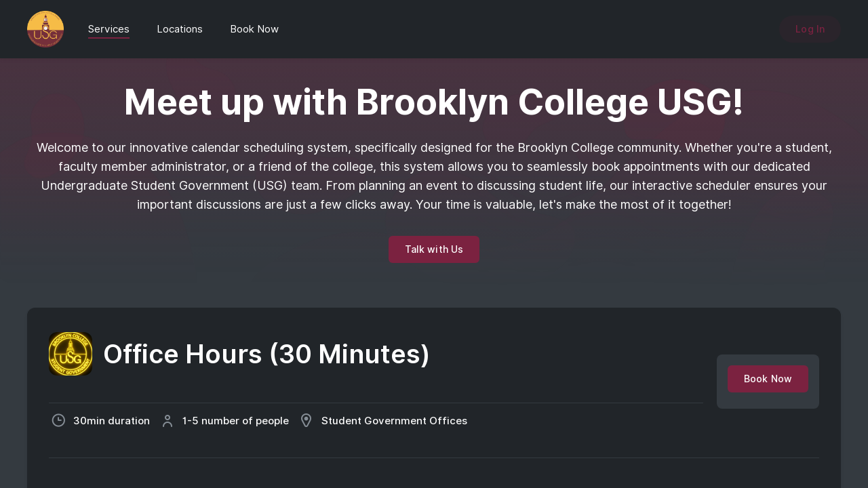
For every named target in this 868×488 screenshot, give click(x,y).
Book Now (254, 29)
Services (109, 29)
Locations (180, 29)
